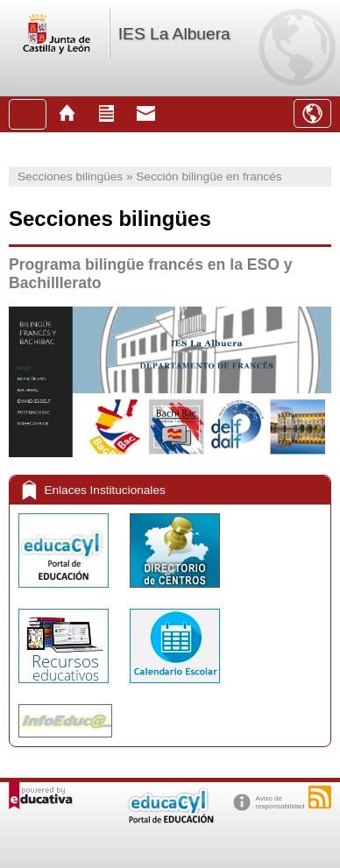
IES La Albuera (174, 34)
